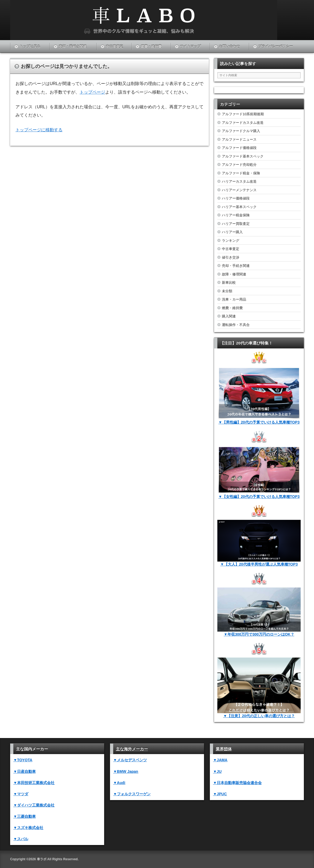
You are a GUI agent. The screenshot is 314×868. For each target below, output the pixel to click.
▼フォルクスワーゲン (132, 794)
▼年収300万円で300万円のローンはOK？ (259, 634)
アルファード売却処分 (239, 165)
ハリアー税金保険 (236, 215)
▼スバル (21, 839)
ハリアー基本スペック (239, 207)
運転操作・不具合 (236, 325)
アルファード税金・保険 (241, 173)
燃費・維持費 (151, 46)
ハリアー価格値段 (236, 198)
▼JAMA (220, 760)
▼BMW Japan (126, 771)
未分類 (227, 291)
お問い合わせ (229, 46)
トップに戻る (30, 46)
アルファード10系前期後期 (243, 114)
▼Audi (119, 783)
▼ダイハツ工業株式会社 (34, 805)
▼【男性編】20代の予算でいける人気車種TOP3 (259, 422)
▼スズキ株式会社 (28, 828)
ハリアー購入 (232, 232)
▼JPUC (220, 794)
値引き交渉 (231, 257)
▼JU (217, 771)
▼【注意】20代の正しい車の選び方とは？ (259, 716)
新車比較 (229, 283)
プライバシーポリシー (276, 46)
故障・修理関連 (234, 274)
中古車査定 (114, 46)
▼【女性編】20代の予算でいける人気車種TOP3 (259, 497)
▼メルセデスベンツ (130, 760)
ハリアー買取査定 (236, 224)
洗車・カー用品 (234, 299)
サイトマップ (190, 46)
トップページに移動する (39, 130)
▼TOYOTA (23, 760)
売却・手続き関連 (73, 46)
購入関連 (229, 316)
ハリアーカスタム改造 (239, 181)
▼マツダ (21, 794)
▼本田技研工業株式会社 (34, 783)
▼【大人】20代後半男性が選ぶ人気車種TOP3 (259, 564)
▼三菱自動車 (25, 816)
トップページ (92, 92)
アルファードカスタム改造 (243, 123)
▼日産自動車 (25, 771)
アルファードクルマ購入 (241, 131)
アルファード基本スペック (243, 156)
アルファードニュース (239, 139)
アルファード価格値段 (239, 148)
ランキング (231, 241)
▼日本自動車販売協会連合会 (237, 783)
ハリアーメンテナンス (239, 190)
